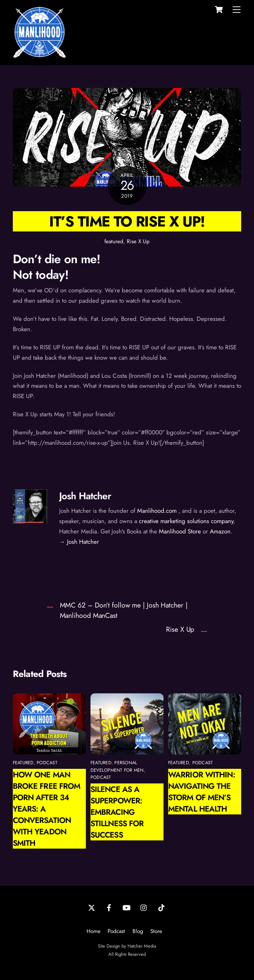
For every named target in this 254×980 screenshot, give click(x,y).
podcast (47, 763)
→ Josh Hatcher (79, 542)
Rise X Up (138, 241)
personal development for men (117, 766)
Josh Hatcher (85, 496)
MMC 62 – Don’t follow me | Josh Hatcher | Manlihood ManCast (124, 610)
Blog (138, 931)
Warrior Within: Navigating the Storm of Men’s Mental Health (202, 792)
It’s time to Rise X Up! (127, 221)
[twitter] (92, 907)
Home (94, 931)
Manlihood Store (180, 531)
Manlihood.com (157, 511)
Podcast (116, 931)
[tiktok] (161, 907)
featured (114, 241)
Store (156, 931)
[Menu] (237, 10)
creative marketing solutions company (186, 521)
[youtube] (126, 907)
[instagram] (144, 907)
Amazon (220, 531)
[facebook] (109, 907)
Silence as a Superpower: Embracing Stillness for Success (117, 812)
